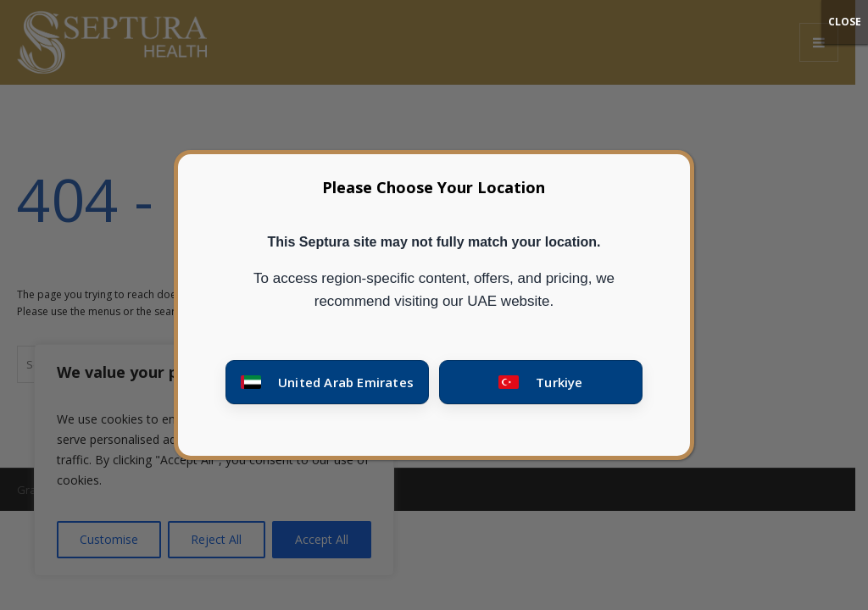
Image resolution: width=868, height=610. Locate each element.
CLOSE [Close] (845, 22)
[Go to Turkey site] (541, 382)
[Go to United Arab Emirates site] (327, 382)
